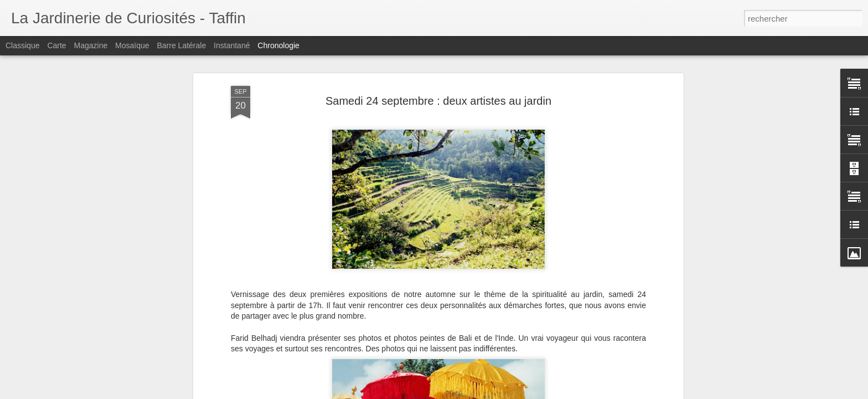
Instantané (232, 45)
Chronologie (278, 45)
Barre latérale (181, 45)
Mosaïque (132, 45)
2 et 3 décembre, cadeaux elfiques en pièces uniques (634, 393)
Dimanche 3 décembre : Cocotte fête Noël (615, 374)
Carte (56, 45)
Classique (22, 45)
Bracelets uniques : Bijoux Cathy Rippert (612, 354)
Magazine (91, 45)
